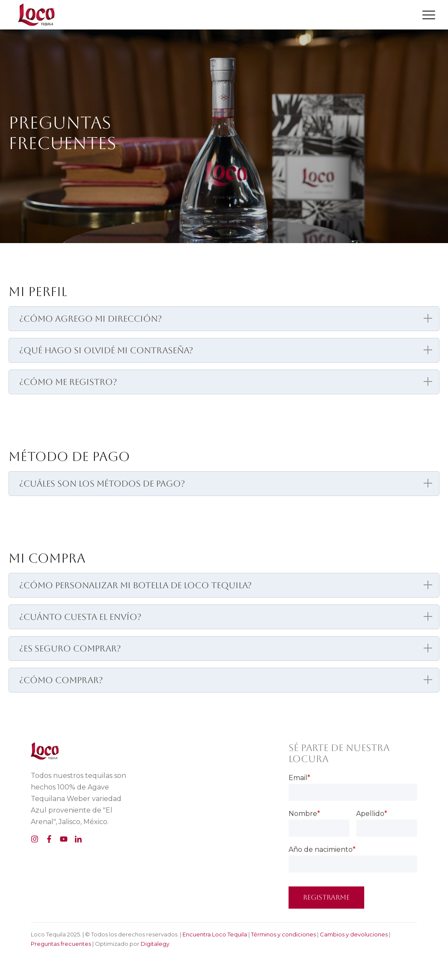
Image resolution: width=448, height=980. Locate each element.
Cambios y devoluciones (354, 934)
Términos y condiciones (283, 934)
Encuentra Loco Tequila (215, 934)
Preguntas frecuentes (61, 944)
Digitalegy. (156, 944)
